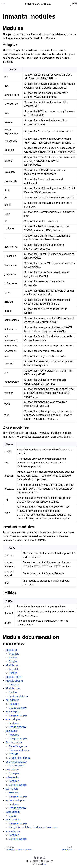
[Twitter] (41, 858)
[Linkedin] (38, 858)
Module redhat (14, 677)
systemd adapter (15, 800)
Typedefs (14, 654)
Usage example (18, 708)
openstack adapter (16, 762)
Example (14, 773)
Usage (12, 816)
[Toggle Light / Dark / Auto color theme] (72, 4)
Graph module (14, 742)
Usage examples (18, 739)
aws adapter (13, 712)
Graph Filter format (20, 758)
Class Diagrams (18, 746)
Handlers (14, 685)
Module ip (11, 650)
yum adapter (13, 831)
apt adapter (12, 700)
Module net (12, 665)
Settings (13, 754)
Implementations (18, 696)
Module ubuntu (14, 681)
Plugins (13, 661)
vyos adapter (13, 812)
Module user (13, 688)
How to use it (16, 766)
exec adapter (13, 719)
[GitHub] (44, 858)
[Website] (35, 858)
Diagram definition (19, 750)
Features (14, 704)
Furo (44, 864)
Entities (13, 658)
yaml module (13, 820)
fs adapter (11, 731)
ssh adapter (12, 777)
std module (12, 789)
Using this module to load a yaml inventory (33, 827)
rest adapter (12, 769)
